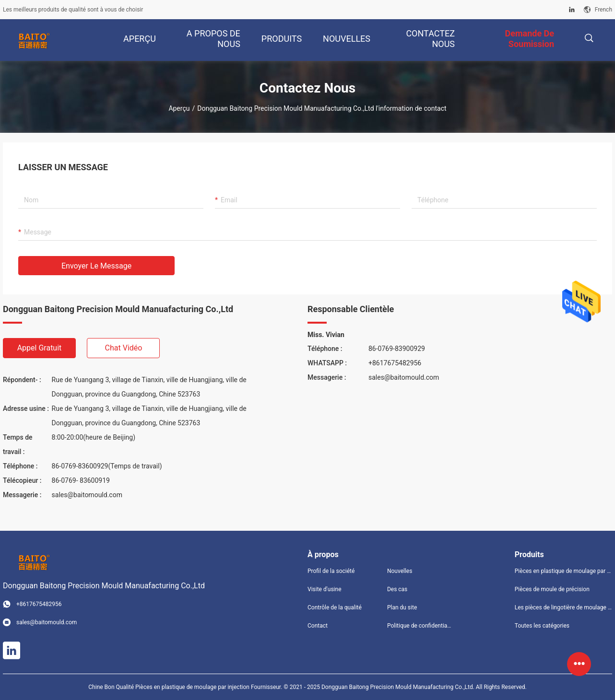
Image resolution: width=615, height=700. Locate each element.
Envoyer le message (96, 266)
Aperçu (179, 108)
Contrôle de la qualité (335, 607)
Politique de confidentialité (419, 626)
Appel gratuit (40, 348)
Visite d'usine (325, 589)
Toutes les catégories (542, 626)
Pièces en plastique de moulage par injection (563, 571)
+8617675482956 (395, 363)
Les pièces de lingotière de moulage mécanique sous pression (563, 607)
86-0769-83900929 (397, 349)
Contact (318, 626)
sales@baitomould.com (87, 495)
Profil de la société (331, 571)
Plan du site (402, 607)
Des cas (397, 589)
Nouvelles (400, 571)
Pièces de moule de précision (552, 589)
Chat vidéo (124, 348)
